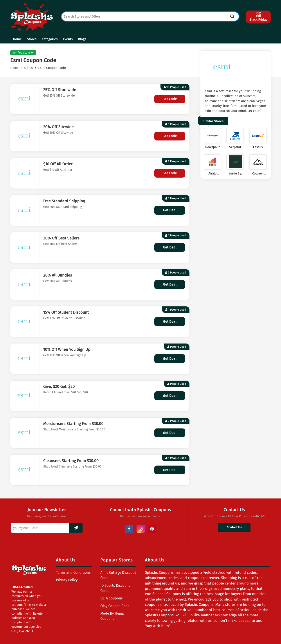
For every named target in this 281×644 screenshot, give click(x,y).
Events (68, 39)
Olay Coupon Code (115, 606)
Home (17, 39)
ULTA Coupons (111, 598)
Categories (50, 39)
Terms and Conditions (73, 573)
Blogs (82, 39)
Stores (32, 39)
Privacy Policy (67, 580)
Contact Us (234, 527)
